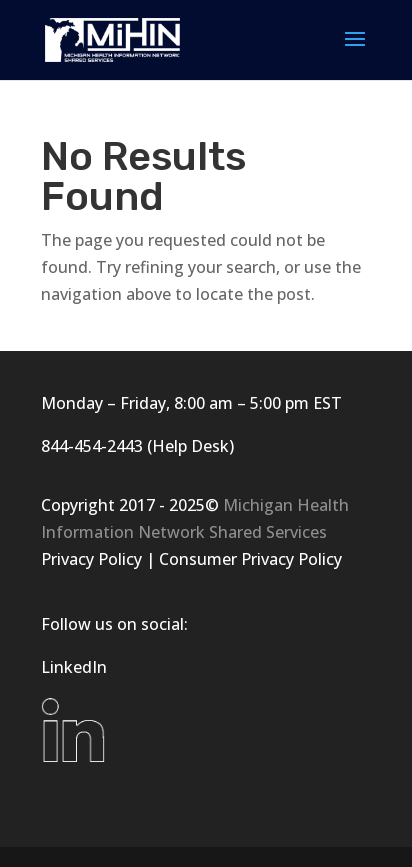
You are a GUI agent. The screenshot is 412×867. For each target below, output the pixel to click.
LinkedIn (74, 667)
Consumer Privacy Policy (250, 559)
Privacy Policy (91, 559)
